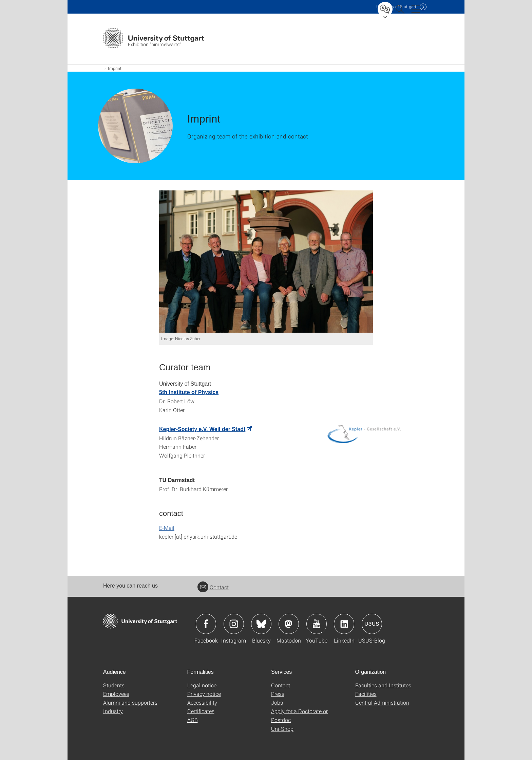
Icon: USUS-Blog (372, 624)
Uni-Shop (282, 729)
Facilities (366, 694)
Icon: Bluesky (261, 624)
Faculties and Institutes (383, 685)
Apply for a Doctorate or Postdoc (299, 715)
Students (114, 685)
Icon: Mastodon (289, 624)
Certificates (201, 711)
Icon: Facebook (206, 624)
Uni (396, 7)
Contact (213, 587)
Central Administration (382, 702)
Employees (116, 694)
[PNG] (364, 434)
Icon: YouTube (317, 624)
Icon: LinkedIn (344, 624)
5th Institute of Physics (189, 392)
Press (278, 694)
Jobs (277, 702)
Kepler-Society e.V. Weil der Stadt (202, 429)
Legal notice (202, 685)
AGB (193, 720)
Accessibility (202, 702)
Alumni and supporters (130, 702)
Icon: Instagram (234, 624)
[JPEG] (266, 262)
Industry (113, 711)
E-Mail (167, 528)
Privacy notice (204, 694)
